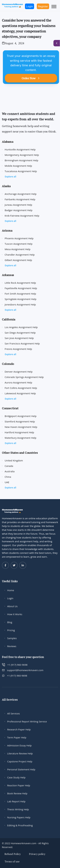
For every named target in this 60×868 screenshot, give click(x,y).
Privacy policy (37, 854)
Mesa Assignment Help (18, 249)
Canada (9, 466)
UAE (7, 482)
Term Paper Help (17, 737)
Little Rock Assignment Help (20, 283)
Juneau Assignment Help (18, 205)
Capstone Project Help (20, 761)
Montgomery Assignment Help (22, 155)
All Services (14, 713)
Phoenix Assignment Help (19, 238)
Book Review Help (17, 793)
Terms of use (12, 861)
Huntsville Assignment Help (20, 149)
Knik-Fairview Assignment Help (22, 216)
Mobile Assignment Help (18, 166)
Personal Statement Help (21, 769)
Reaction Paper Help (19, 785)
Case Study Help (16, 777)
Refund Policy (13, 854)
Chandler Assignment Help (20, 255)
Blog (10, 622)
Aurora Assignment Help (18, 382)
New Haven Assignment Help (21, 427)
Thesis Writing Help (18, 809)
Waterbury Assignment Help (20, 438)
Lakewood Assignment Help (20, 393)
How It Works (15, 614)
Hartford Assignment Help (19, 432)
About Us (12, 606)
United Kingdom (14, 460)
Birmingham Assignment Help (21, 160)
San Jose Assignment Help (19, 338)
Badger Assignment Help (19, 210)
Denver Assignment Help (19, 372)
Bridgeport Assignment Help (21, 416)
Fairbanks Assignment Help (20, 199)
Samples (12, 638)
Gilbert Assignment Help (18, 260)
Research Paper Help (19, 729)
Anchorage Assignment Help (21, 194)
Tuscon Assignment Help (19, 244)
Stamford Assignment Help (20, 421)
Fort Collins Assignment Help (21, 388)
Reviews (12, 646)
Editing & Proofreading (20, 825)
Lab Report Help (16, 801)
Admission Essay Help (19, 745)
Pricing (11, 630)
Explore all (10, 177)
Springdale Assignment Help (20, 299)
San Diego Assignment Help (20, 333)
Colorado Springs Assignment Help (24, 377)
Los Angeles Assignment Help (21, 327)
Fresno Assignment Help (18, 349)
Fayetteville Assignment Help (21, 288)
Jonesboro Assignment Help (20, 304)
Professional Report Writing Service (27, 721)
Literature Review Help (20, 753)
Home (11, 590)
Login (10, 598)
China (8, 477)
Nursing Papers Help (19, 817)
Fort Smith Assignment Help (20, 294)
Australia (10, 471)
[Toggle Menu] (54, 6)
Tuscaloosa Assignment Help (21, 171)
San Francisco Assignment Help (22, 343)
